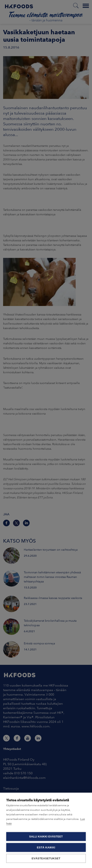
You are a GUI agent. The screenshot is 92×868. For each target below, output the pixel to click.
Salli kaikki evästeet (46, 837)
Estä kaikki (46, 847)
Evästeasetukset (46, 858)
